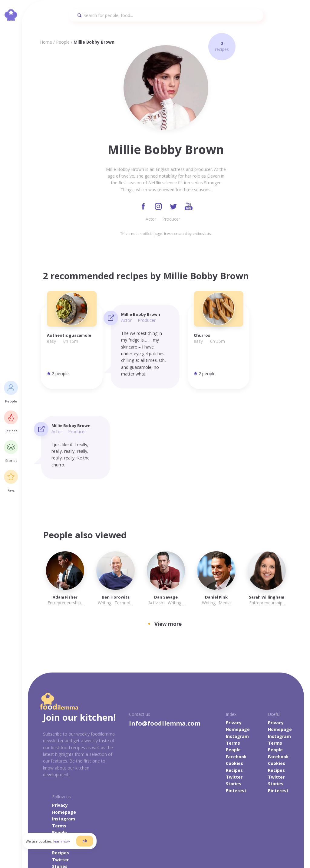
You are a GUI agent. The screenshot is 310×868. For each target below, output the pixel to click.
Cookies (234, 673)
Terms (233, 653)
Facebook (236, 666)
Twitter (234, 687)
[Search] (166, 15)
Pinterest (236, 700)
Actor (151, 220)
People (63, 42)
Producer (171, 220)
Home (46, 42)
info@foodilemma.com (165, 633)
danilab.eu (258, 846)
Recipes (234, 680)
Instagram (237, 646)
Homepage (238, 639)
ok (90, 845)
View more (168, 534)
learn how (67, 845)
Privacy (234, 632)
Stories (234, 694)
